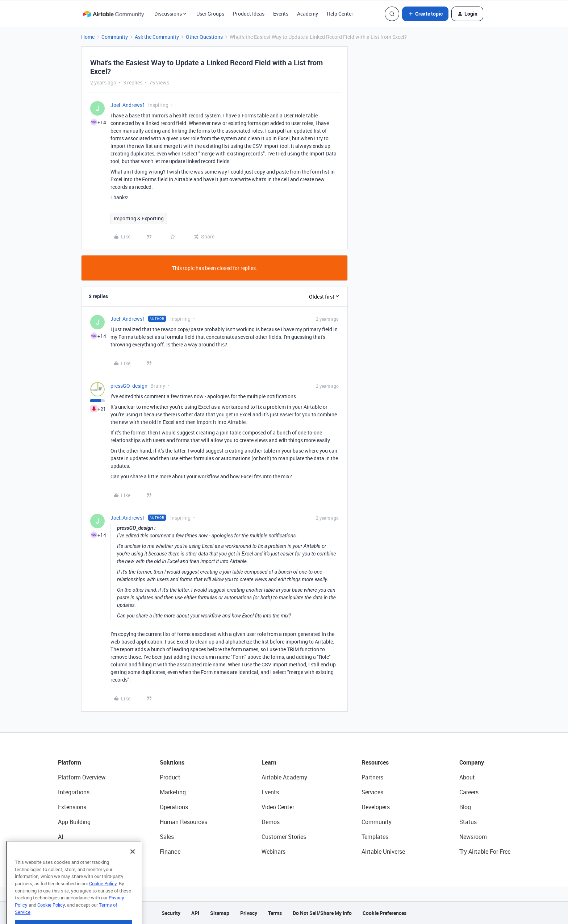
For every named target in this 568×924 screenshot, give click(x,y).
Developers (376, 807)
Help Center (340, 14)
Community (115, 37)
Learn (269, 762)
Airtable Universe (383, 852)
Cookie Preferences (385, 913)
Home (88, 37)
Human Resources (183, 822)
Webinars (273, 852)
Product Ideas (249, 14)
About (467, 777)
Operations (174, 807)
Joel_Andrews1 (128, 105)
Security (171, 913)
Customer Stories (284, 837)
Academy (308, 14)
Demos (271, 822)
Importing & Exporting (139, 218)
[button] (425, 14)
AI (61, 837)
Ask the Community (157, 37)
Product (170, 777)
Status (468, 822)
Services (372, 792)
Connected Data (79, 852)
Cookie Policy (103, 897)
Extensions (72, 807)
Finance (170, 852)
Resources (375, 762)
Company (472, 762)
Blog (465, 807)
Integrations (74, 792)
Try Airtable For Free (485, 852)
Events (281, 14)
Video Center (278, 807)
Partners (372, 777)
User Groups (210, 14)
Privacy (249, 913)
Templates (375, 837)
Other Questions (204, 37)
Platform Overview (82, 777)
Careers (469, 792)
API (195, 913)
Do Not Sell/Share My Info (322, 913)
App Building (74, 822)
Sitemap (220, 913)
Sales (167, 837)
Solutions (172, 762)
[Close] (133, 865)
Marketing (173, 792)
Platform (70, 762)
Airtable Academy (284, 777)
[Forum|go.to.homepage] (113, 14)
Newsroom (473, 837)
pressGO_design (129, 386)
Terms (275, 913)
